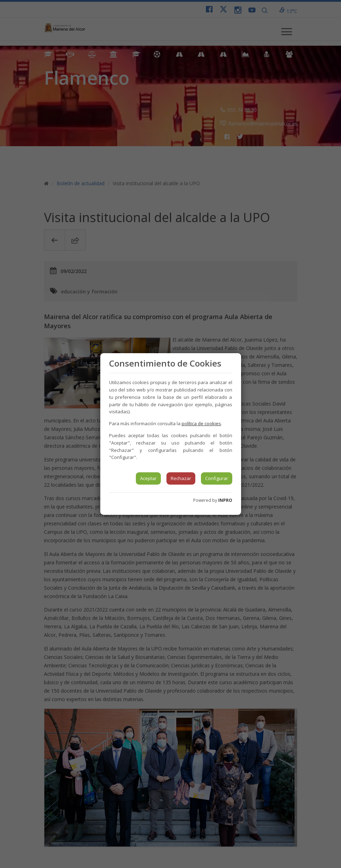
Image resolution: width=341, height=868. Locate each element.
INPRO (225, 500)
